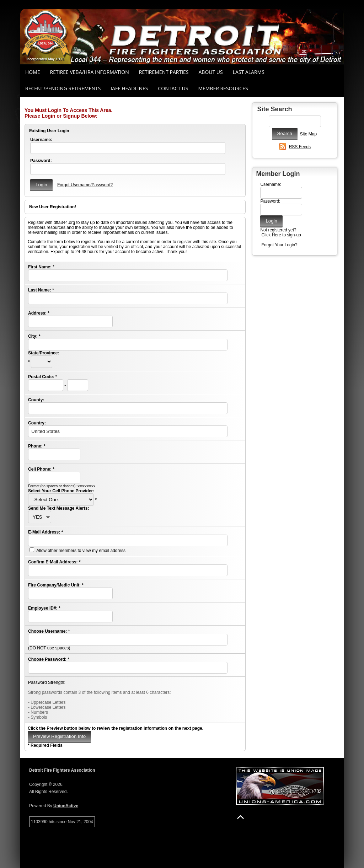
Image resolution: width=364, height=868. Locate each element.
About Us (211, 72)
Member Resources (223, 88)
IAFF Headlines (129, 88)
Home (33, 72)
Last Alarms (249, 72)
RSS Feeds (300, 147)
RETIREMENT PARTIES (164, 72)
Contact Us (173, 88)
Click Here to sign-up (281, 235)
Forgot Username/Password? (85, 185)
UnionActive (66, 806)
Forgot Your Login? (279, 245)
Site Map (308, 134)
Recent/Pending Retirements (63, 88)
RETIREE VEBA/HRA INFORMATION (90, 72)
